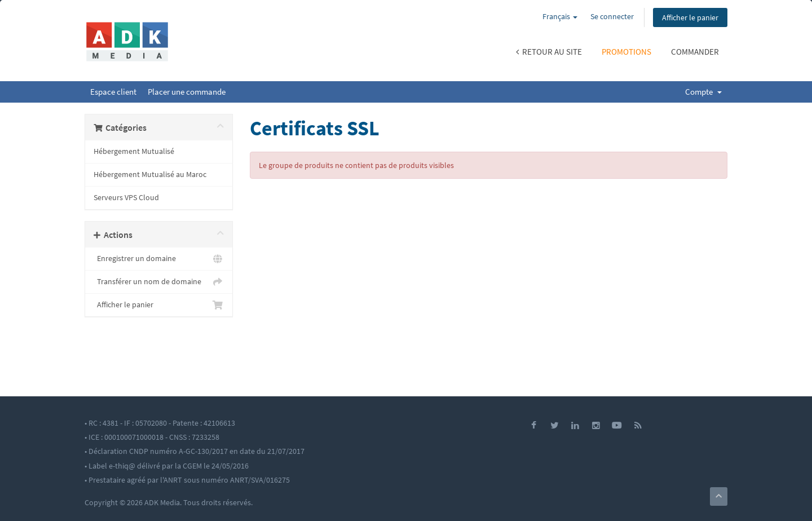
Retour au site (549, 52)
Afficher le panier (690, 17)
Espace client (113, 92)
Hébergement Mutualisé (134, 151)
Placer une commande (187, 92)
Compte (703, 92)
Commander (695, 52)
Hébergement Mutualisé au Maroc (150, 175)
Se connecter (612, 16)
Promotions (626, 52)
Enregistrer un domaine (159, 259)
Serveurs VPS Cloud (126, 198)
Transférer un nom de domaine (159, 282)
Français (560, 16)
